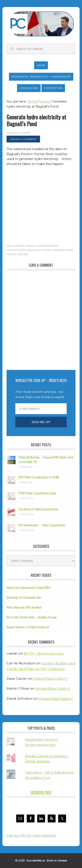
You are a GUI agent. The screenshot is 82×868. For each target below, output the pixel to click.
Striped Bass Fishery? (51, 679)
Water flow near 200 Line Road (24, 607)
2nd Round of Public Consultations (38, 509)
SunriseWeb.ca (36, 860)
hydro (12, 254)
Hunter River (63, 250)
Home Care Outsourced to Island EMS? (29, 587)
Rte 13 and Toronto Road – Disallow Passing (32, 617)
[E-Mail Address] (41, 409)
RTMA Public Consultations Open (37, 493)
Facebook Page (41, 792)
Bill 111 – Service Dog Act (44, 653)
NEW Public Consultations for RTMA (39, 477)
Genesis (62, 860)
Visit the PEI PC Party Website (31, 835)
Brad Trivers (41, 24)
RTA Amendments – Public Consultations (42, 525)
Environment (49, 246)
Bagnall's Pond (40, 250)
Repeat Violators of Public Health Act (28, 627)
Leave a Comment (23, 139)
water (23, 254)
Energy (32, 246)
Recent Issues (41, 575)
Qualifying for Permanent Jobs (24, 597)
